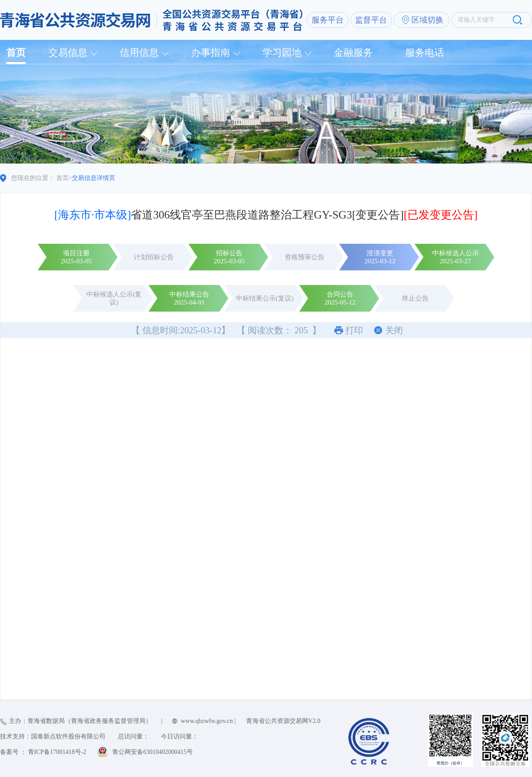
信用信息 (139, 53)
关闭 (394, 330)
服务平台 (328, 20)
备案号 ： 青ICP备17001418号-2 (43, 752)
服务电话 (425, 53)
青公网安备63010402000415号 (153, 752)
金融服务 (353, 53)
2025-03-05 (76, 261)
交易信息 (68, 53)
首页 (16, 53)
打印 (354, 330)
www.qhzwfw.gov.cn (207, 721)
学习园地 (282, 53)
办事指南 (211, 53)
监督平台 (371, 20)
